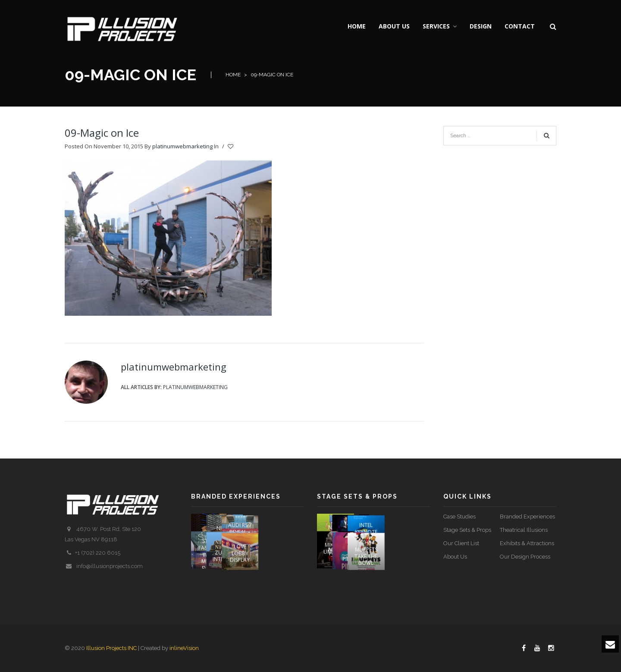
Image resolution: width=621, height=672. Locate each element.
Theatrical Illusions (524, 530)
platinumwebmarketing (182, 146)
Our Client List (461, 543)
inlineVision (184, 648)
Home (233, 75)
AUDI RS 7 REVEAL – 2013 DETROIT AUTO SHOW (286, 540)
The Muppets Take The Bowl (412, 572)
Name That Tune (335, 534)
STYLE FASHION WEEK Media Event (209, 575)
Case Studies (459, 517)
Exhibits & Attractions (527, 543)
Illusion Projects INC (111, 648)
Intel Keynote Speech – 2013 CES (412, 534)
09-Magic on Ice (102, 133)
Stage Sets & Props (467, 530)
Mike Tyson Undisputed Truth (339, 572)
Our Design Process (525, 557)
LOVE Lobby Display (285, 572)
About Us (455, 557)
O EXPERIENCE (212, 538)
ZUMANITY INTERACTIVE (251, 576)
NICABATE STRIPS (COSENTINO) (252, 534)
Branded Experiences (527, 517)
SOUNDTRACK (379, 541)
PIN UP (373, 579)
